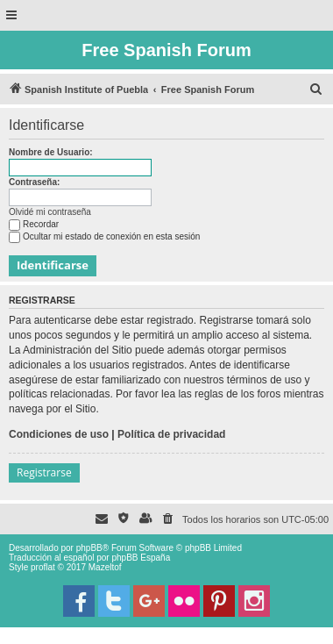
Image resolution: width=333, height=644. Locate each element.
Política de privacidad (171, 434)
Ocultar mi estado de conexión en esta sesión (104, 236)
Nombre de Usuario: (51, 152)
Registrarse (44, 472)
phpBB (89, 548)
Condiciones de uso (59, 434)
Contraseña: (34, 182)
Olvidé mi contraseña (50, 212)
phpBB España (141, 558)
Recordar (34, 224)
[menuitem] (316, 89)
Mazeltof (105, 567)
